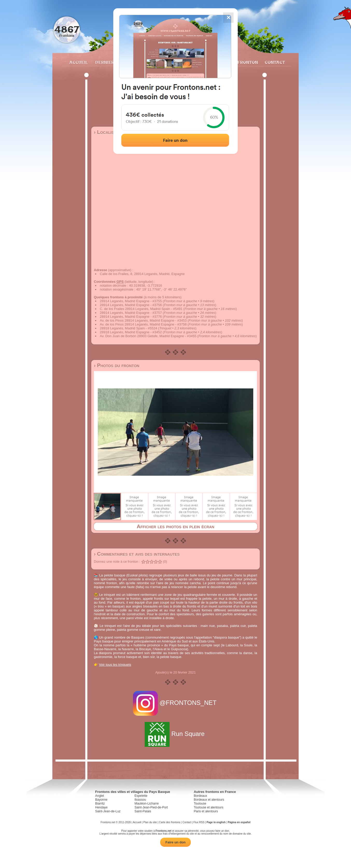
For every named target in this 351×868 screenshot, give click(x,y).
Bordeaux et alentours (209, 800)
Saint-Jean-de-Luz (108, 811)
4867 (67, 29)
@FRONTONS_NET (176, 703)
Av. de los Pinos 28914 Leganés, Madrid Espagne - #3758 (143, 324)
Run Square (175, 734)
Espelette (141, 796)
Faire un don (175, 842)
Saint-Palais (143, 811)
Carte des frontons (170, 822)
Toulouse (200, 804)
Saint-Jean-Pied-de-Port (151, 807)
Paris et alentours (206, 811)
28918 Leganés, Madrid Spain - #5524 (128, 328)
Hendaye (101, 807)
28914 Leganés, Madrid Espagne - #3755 (131, 301)
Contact (274, 62)
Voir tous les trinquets (115, 665)
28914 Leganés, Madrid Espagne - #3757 (131, 313)
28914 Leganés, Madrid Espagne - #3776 (131, 317)
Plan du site (150, 822)
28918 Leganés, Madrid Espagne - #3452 (131, 332)
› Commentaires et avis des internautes (137, 554)
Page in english (216, 822)
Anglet (100, 796)
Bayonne (101, 800)
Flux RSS (199, 822)
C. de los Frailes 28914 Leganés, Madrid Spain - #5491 (141, 309)
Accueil (78, 62)
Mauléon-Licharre (147, 804)
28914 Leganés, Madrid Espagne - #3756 (131, 305)
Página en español (239, 822)
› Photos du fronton (117, 365)
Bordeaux (200, 796)
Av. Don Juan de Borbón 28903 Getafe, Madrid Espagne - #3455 (148, 336)
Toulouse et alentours (208, 807)
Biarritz (100, 804)
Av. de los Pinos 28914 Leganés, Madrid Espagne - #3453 (143, 320)
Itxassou (140, 800)
